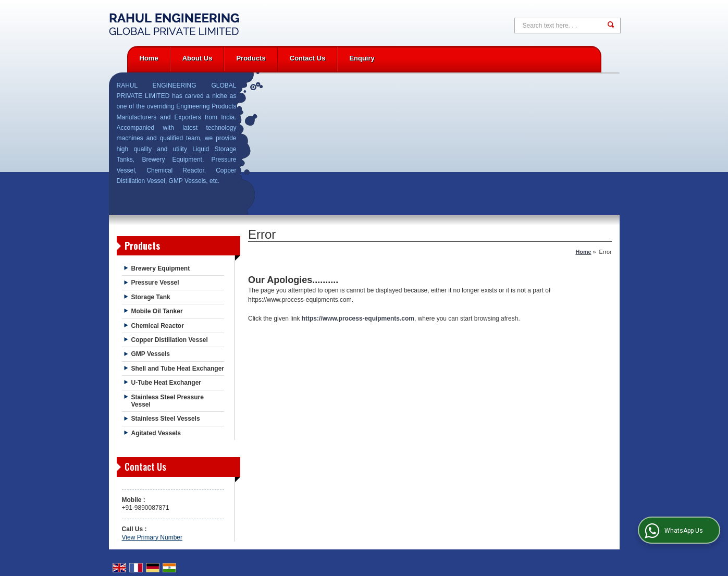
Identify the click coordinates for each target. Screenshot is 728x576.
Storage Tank (151, 297)
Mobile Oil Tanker (157, 311)
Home (149, 58)
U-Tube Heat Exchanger (166, 383)
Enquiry (362, 58)
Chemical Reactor (158, 326)
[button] (152, 537)
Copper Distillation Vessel (170, 340)
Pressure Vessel (155, 283)
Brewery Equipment (161, 268)
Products (251, 58)
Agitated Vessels (156, 433)
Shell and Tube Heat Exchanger (178, 369)
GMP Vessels (151, 354)
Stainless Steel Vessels (166, 419)
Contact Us (308, 58)
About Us (198, 58)
